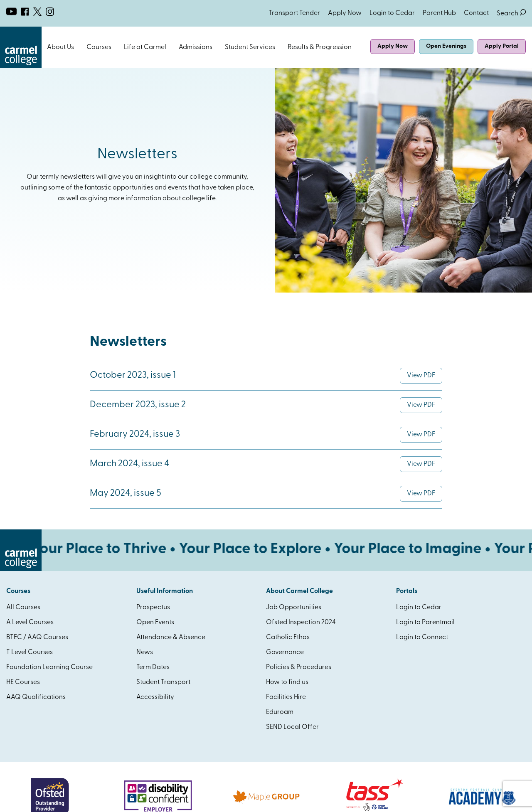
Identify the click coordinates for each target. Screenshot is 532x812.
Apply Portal (502, 46)
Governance (285, 652)
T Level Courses (30, 652)
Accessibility (155, 697)
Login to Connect (422, 637)
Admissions (196, 47)
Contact (476, 13)
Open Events (155, 623)
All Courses (23, 608)
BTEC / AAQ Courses (37, 637)
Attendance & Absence (171, 637)
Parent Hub (439, 13)
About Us (60, 47)
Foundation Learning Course (49, 667)
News (145, 652)
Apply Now (345, 13)
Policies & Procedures (299, 667)
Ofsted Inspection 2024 (301, 623)
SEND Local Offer (292, 727)
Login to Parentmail (425, 623)
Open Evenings (446, 46)
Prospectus (153, 608)
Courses (99, 47)
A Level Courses (30, 623)
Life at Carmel (145, 47)
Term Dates (153, 667)
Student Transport (163, 682)
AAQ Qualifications (36, 697)
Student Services (250, 47)
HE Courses (23, 682)
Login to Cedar (392, 13)
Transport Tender (294, 13)
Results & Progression (320, 47)
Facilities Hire (286, 697)
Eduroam (280, 712)
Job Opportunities (294, 608)
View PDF (425, 378)
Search (511, 14)
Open (78, 47)
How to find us (287, 682)
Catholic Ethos (288, 637)
